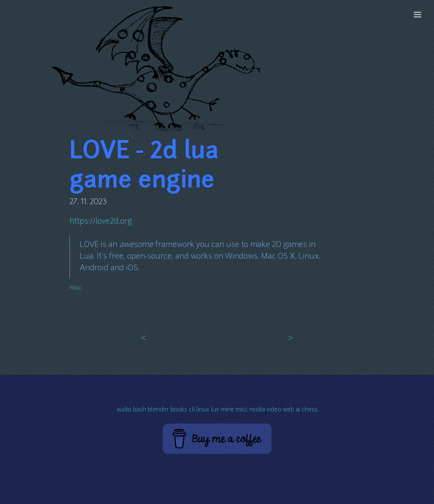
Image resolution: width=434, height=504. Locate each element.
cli (192, 410)
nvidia (257, 410)
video (274, 410)
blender (158, 410)
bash (139, 410)
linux (203, 410)
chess (310, 410)
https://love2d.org (101, 222)
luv (215, 410)
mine (227, 410)
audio (124, 410)
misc (76, 288)
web (288, 410)
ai (298, 410)
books (179, 410)
